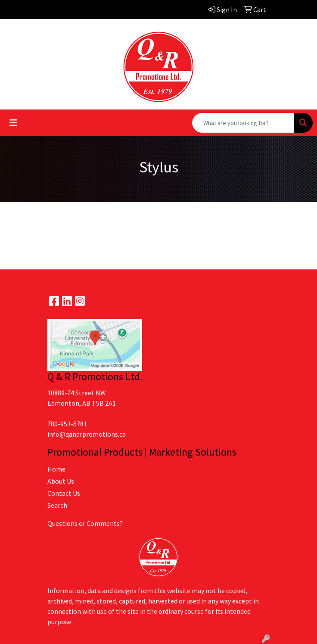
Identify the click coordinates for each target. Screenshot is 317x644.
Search (57, 505)
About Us (61, 481)
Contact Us (64, 493)
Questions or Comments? (85, 523)
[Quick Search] (243, 123)
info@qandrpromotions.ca (87, 434)
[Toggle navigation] (13, 123)
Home (56, 469)
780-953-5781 (67, 424)
